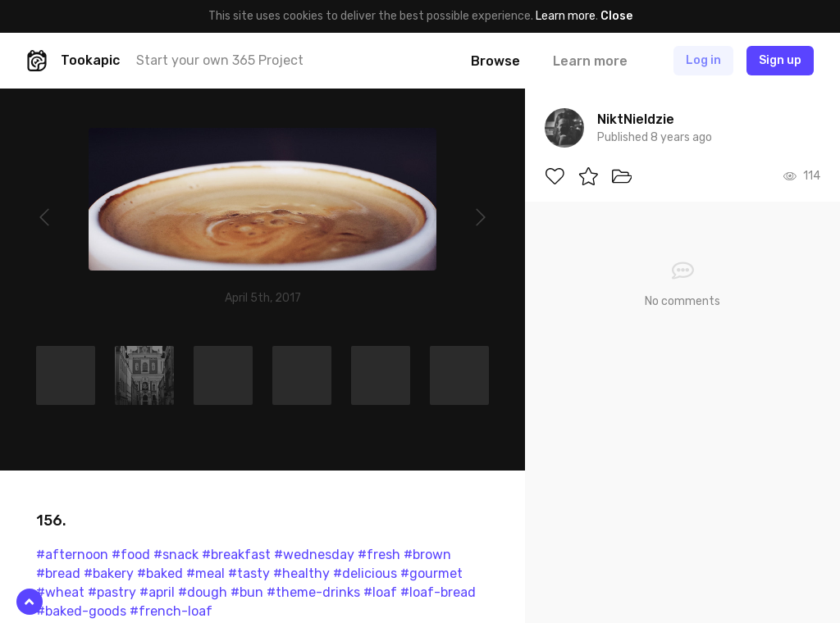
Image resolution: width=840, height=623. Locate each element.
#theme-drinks (313, 592)
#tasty (249, 573)
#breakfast (236, 555)
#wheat (60, 592)
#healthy (301, 573)
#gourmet (431, 573)
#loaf (380, 592)
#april (157, 592)
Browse (495, 61)
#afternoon (72, 555)
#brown (427, 555)
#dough (203, 592)
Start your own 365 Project (220, 60)
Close (616, 16)
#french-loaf (171, 611)
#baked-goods (81, 611)
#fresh (379, 555)
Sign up (780, 60)
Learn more (566, 16)
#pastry (112, 592)
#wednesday (314, 555)
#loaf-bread (438, 592)
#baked (160, 573)
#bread (58, 573)
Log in (703, 60)
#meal (205, 573)
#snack (176, 555)
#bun (247, 592)
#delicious (365, 573)
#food (131, 555)
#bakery (109, 573)
